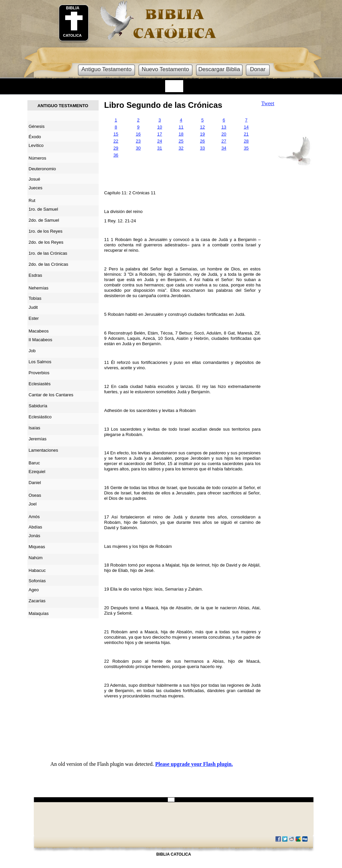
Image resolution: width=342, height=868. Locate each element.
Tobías (35, 298)
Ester (34, 318)
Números (38, 158)
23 (138, 141)
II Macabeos (41, 340)
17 (159, 134)
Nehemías (39, 288)
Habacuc (37, 570)
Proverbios (39, 373)
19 (202, 134)
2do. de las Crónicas (49, 264)
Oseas (35, 495)
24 (159, 141)
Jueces (36, 188)
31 (159, 148)
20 (224, 134)
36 (116, 155)
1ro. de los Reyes (46, 231)
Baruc (34, 463)
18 (181, 134)
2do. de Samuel (44, 220)
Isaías (35, 428)
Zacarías (37, 601)
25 (181, 141)
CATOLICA (73, 35)
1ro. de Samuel (43, 209)
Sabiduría (38, 406)
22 (116, 141)
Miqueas (37, 547)
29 (116, 148)
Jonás (35, 536)
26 (202, 141)
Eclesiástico (40, 417)
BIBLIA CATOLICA (174, 854)
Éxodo (35, 137)
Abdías (35, 527)
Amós (34, 517)
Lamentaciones (43, 450)
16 (138, 134)
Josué (35, 179)
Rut (32, 200)
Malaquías (39, 613)
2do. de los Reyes (46, 242)
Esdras (35, 275)
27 (224, 141)
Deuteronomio (42, 169)
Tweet (268, 103)
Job (32, 351)
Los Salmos (40, 362)
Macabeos (39, 331)
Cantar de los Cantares (51, 395)
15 (116, 134)
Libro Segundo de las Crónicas (163, 105)
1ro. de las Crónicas (48, 253)
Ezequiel (37, 472)
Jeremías (38, 439)
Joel (33, 504)
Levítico (36, 145)
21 (246, 134)
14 (246, 127)
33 (202, 148)
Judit (33, 307)
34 (224, 148)
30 (138, 148)
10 (159, 127)
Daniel (35, 483)
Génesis (37, 126)
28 (246, 141)
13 (224, 127)
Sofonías (37, 581)
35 (246, 148)
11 (181, 127)
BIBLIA (73, 8)
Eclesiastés (40, 384)
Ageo (34, 590)
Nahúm (36, 558)
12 (202, 127)
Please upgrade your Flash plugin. (194, 764)
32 (181, 148)
